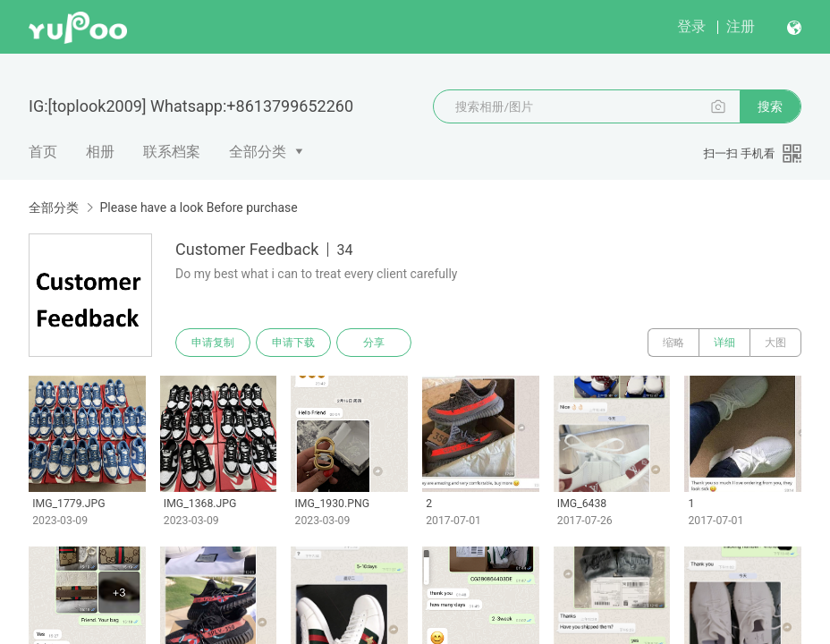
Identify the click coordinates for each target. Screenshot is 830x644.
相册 (100, 152)
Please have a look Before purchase (198, 208)
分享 (374, 343)
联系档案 (172, 152)
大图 (775, 343)
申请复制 (213, 343)
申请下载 (293, 343)
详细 (724, 343)
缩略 (673, 343)
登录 (691, 26)
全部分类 (258, 152)
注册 (741, 26)
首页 (43, 152)
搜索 (770, 106)
